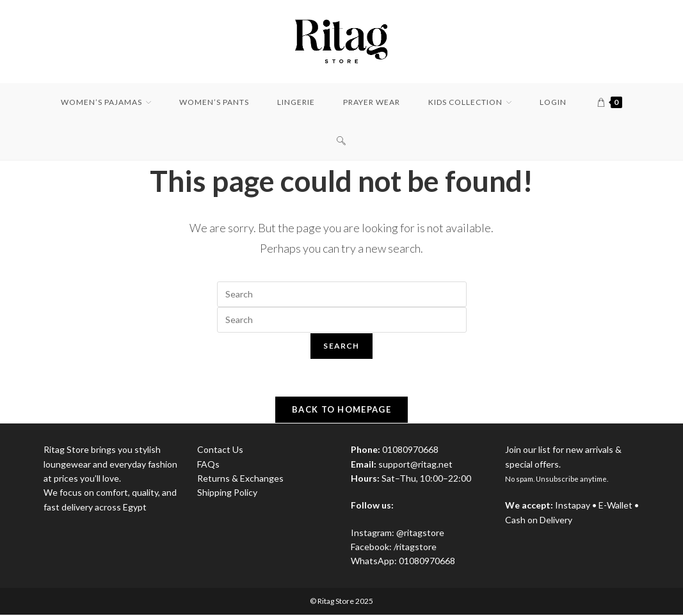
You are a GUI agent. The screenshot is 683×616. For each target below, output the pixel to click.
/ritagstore (415, 549)
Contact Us (220, 451)
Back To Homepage (341, 411)
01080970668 (427, 563)
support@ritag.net (415, 465)
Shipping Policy (227, 494)
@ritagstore (420, 534)
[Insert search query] (342, 294)
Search (341, 346)
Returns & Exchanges (240, 480)
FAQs (208, 465)
